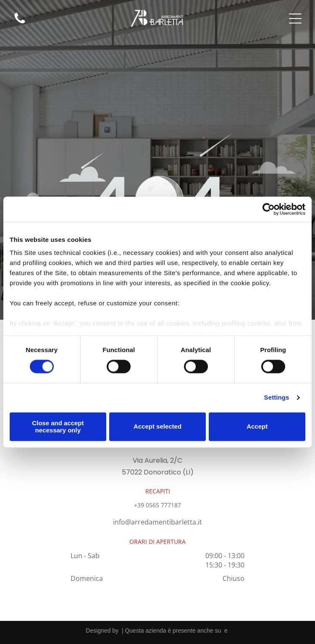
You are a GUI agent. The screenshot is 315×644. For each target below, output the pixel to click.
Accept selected (157, 427)
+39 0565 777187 (157, 505)
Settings (277, 398)
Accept (257, 427)
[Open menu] (295, 19)
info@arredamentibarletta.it (157, 522)
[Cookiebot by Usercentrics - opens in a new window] (269, 209)
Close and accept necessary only (58, 427)
